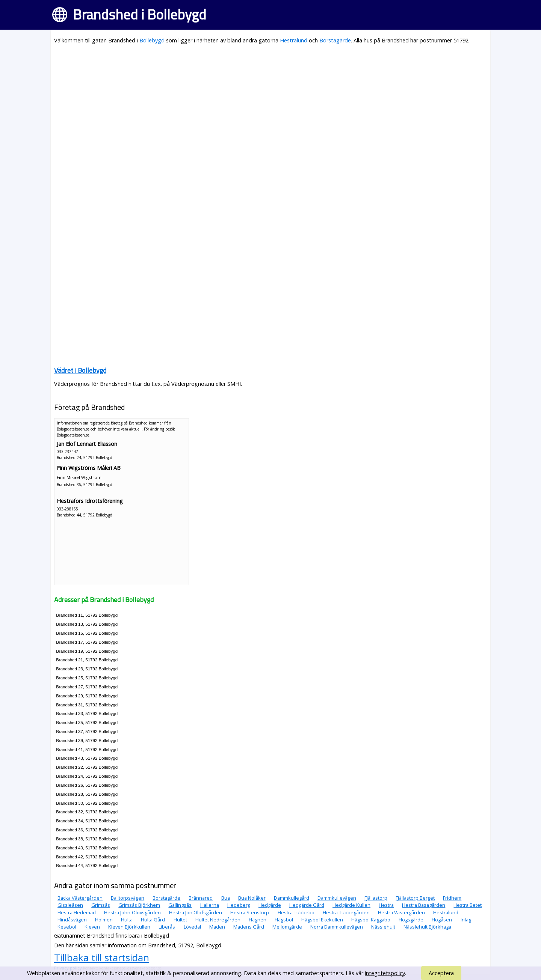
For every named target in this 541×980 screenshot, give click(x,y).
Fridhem (452, 898)
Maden (217, 927)
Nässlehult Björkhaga (427, 927)
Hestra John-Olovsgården (132, 912)
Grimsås (101, 905)
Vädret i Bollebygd (80, 370)
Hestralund (294, 40)
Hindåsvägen (72, 920)
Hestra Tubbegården (346, 912)
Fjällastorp (376, 898)
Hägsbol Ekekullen (322, 920)
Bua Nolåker (252, 898)
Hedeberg (239, 905)
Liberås (167, 927)
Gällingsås (180, 905)
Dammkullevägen (337, 898)
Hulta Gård (153, 920)
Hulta (127, 920)
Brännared (201, 898)
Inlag (466, 920)
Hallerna (210, 905)
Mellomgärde (287, 927)
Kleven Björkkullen (129, 927)
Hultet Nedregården (218, 920)
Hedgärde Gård (307, 905)
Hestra (386, 905)
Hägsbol (284, 920)
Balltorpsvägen (128, 898)
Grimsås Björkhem (139, 905)
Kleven (92, 927)
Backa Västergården (80, 898)
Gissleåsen (70, 905)
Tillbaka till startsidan (102, 957)
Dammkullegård (292, 898)
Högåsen (442, 920)
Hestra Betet (468, 905)
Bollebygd (152, 40)
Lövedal (192, 927)
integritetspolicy (385, 973)
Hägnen (258, 920)
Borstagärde (335, 40)
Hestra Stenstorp (250, 912)
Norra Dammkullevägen (337, 927)
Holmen (104, 920)
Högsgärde (411, 920)
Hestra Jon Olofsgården (196, 912)
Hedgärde (270, 905)
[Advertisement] (270, 104)
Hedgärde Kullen (351, 905)
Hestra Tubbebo (296, 912)
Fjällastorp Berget (415, 898)
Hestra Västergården (401, 912)
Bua (226, 898)
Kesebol (67, 927)
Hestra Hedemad (77, 912)
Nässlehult (383, 927)
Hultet (180, 920)
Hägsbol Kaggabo (371, 920)
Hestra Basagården (424, 905)
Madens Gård (249, 927)
